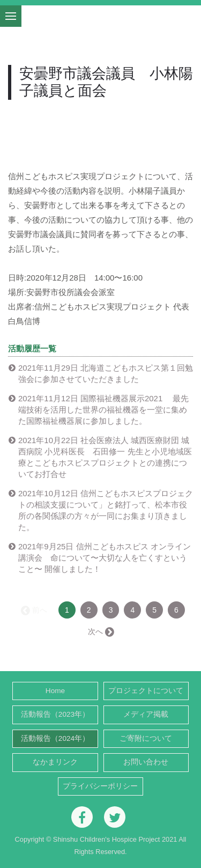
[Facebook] (82, 817)
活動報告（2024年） (55, 738)
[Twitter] (115, 817)
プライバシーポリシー (100, 786)
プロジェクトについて (146, 691)
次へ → (100, 631)
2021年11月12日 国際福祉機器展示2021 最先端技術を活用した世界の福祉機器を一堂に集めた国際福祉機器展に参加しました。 (103, 410)
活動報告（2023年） (55, 714)
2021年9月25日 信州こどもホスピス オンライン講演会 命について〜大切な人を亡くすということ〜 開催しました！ (105, 558)
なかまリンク (55, 762)
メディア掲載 (146, 714)
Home (55, 691)
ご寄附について (146, 738)
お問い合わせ (146, 762)
